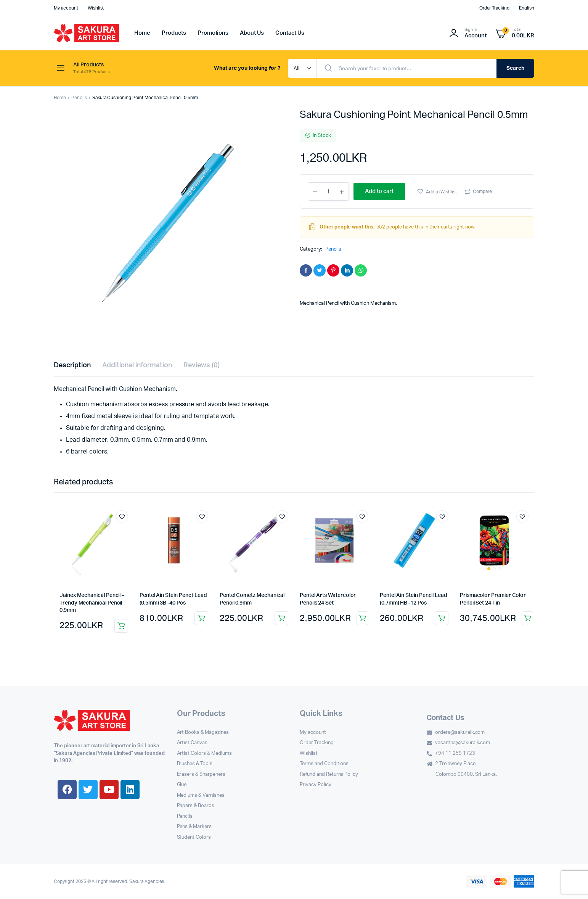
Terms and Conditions (324, 764)
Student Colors (194, 837)
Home (142, 33)
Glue (182, 785)
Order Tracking (495, 8)
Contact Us (290, 33)
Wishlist (96, 8)
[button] (437, 191)
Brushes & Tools (195, 764)
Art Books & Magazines (203, 733)
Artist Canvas (192, 743)
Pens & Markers (194, 827)
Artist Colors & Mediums (204, 753)
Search (515, 68)
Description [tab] (72, 365)
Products (174, 33)
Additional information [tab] (137, 365)
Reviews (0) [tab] (202, 365)
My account (66, 8)
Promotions (213, 33)
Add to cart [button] (121, 626)
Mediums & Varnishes (201, 795)
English (527, 8)
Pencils (79, 98)
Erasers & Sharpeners (201, 774)
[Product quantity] (328, 191)
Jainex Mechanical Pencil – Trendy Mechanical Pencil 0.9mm (92, 603)
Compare (482, 191)
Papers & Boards (196, 806)
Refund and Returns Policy (329, 774)
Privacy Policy (316, 785)
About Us (252, 33)
